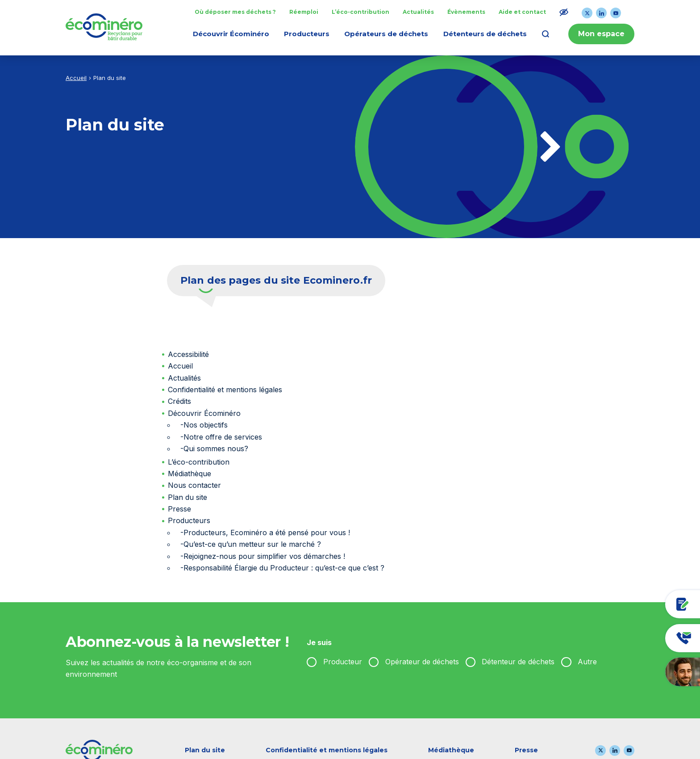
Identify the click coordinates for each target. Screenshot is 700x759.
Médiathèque (190, 474)
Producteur (343, 662)
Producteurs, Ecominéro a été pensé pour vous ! (267, 533)
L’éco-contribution (199, 462)
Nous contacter (194, 485)
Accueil (76, 78)
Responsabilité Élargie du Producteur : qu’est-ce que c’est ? (284, 568)
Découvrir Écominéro (204, 413)
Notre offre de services (223, 437)
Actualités (184, 378)
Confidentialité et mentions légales (225, 390)
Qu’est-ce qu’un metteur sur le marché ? (252, 544)
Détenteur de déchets (518, 662)
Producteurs (189, 520)
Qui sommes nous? (216, 449)
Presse (179, 509)
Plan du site (187, 497)
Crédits (179, 401)
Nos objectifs (206, 425)
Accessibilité (188, 354)
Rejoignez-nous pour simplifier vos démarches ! (264, 556)
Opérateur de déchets (422, 662)
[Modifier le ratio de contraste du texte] (564, 12)
